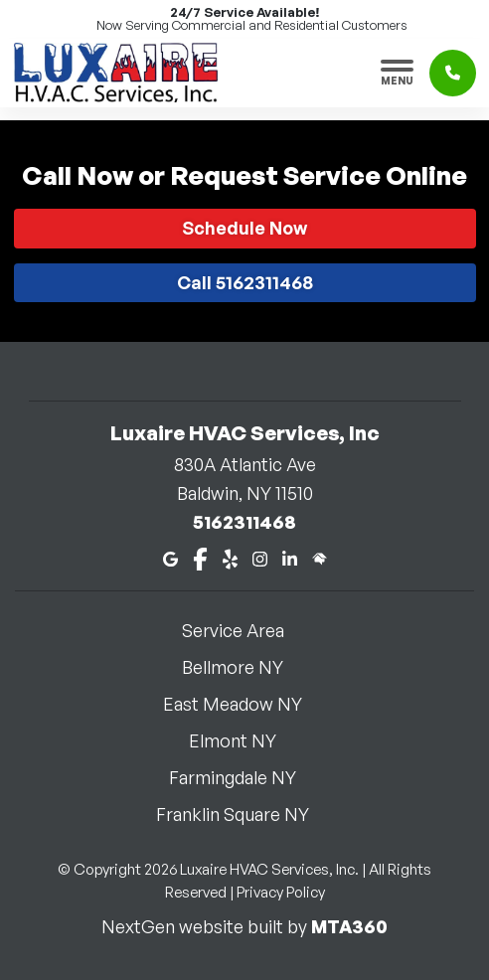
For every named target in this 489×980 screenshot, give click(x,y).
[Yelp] (230, 557)
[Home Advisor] (320, 557)
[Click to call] (453, 73)
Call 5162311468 (245, 282)
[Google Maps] (170, 557)
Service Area (245, 630)
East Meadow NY (244, 704)
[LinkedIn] (290, 557)
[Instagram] (260, 557)
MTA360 (349, 926)
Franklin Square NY (244, 814)
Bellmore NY (244, 667)
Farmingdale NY (244, 777)
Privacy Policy (281, 892)
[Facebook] (200, 557)
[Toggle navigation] (397, 73)
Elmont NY (244, 740)
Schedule (244, 228)
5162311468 (244, 522)
